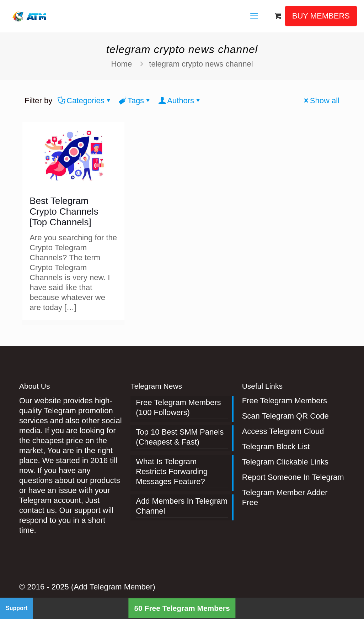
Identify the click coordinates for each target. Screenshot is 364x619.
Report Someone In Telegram (293, 477)
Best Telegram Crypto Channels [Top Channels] (64, 211)
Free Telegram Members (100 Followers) (178, 407)
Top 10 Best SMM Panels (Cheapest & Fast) (180, 437)
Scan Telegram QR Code (285, 416)
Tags (135, 101)
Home (121, 64)
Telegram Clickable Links (285, 462)
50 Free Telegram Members (182, 608)
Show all (321, 101)
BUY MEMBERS (321, 16)
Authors (180, 101)
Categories (85, 101)
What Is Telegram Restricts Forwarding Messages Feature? (172, 471)
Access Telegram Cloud (283, 431)
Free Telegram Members (285, 401)
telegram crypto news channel (201, 64)
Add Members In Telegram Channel (182, 506)
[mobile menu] (254, 16)
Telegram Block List (276, 447)
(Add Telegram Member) (113, 587)
